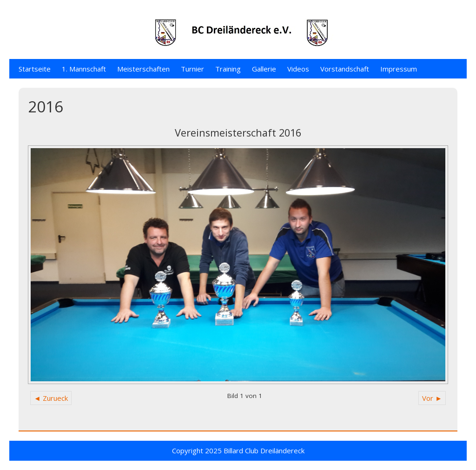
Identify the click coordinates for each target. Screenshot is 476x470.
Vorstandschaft (345, 69)
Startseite (35, 69)
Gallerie (264, 69)
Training (228, 69)
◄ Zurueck (51, 398)
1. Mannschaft (84, 69)
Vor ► (432, 398)
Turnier (192, 69)
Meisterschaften (143, 69)
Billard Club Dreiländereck (264, 450)
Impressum (399, 69)
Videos (298, 69)
